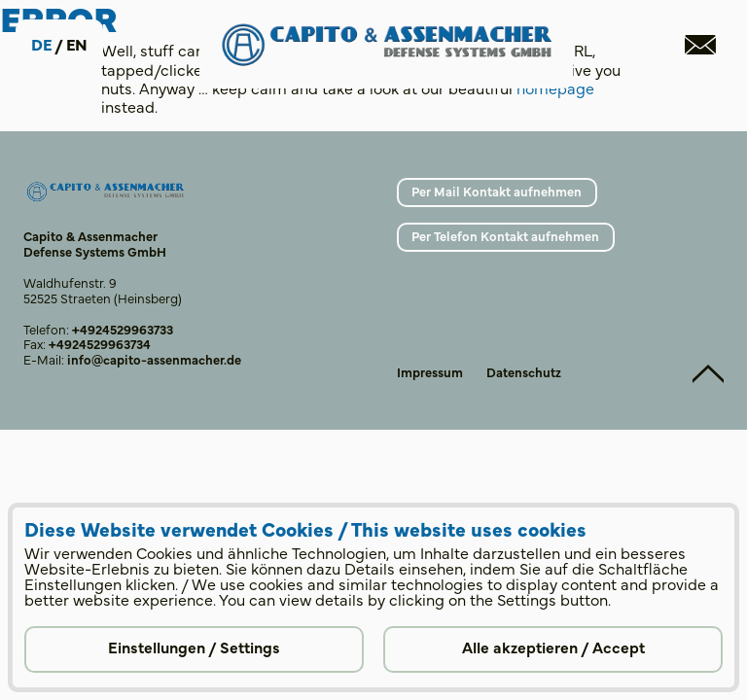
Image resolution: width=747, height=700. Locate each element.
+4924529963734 (100, 343)
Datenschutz (524, 371)
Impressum (430, 371)
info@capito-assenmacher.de (154, 359)
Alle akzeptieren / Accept (553, 647)
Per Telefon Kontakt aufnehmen (505, 235)
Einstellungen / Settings (194, 647)
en (77, 44)
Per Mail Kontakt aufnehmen (497, 191)
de (41, 44)
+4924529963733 (123, 329)
